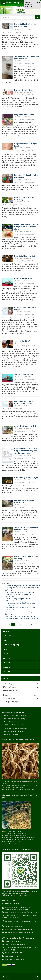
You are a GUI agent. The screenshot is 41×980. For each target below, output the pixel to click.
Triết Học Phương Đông (11, 645)
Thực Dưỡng (7, 636)
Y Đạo (5, 640)
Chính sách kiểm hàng (11, 734)
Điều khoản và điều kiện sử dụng (15, 719)
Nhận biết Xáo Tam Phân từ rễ (25, 426)
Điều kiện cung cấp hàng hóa (14, 731)
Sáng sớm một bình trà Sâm (24, 115)
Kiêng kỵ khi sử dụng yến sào (21, 616)
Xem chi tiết (29, 6)
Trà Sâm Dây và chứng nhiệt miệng (23, 618)
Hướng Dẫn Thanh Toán (12, 722)
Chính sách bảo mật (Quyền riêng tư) (16, 716)
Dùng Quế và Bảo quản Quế (24, 256)
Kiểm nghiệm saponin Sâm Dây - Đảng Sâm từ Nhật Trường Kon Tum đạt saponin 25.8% (26, 451)
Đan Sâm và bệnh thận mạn (24, 90)
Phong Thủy (7, 649)
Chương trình (7, 667)
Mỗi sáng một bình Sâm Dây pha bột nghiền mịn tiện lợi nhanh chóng (26, 227)
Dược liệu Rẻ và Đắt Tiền (23, 278)
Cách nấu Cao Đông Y (22, 341)
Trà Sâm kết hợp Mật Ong (24, 374)
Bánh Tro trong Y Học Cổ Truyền (26, 478)
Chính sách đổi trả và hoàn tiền (14, 725)
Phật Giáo (6, 663)
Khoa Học (6, 658)
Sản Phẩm (6, 672)
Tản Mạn (6, 654)
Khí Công (6, 631)
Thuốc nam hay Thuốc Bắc (20, 592)
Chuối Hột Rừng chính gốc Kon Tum (23, 586)
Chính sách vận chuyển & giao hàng (16, 728)
